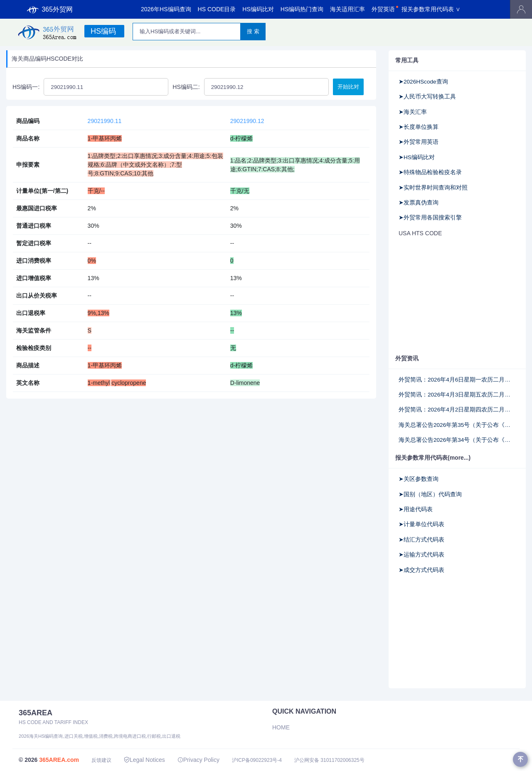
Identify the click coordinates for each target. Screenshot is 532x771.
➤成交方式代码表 (421, 570)
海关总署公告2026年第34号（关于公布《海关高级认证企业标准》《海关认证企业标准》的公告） (457, 440)
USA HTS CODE (420, 233)
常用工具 (407, 60)
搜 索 (253, 31)
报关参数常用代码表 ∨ (431, 9)
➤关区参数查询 (419, 479)
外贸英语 (383, 9)
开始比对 (348, 87)
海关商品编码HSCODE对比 (47, 59)
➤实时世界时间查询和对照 (433, 188)
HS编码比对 (258, 9)
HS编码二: (186, 87)
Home (281, 727)
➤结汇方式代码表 (421, 540)
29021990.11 (105, 121)
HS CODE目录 (217, 9)
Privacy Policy (198, 760)
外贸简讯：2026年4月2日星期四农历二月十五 (457, 410)
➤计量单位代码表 (421, 524)
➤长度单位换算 (419, 127)
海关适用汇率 (347, 9)
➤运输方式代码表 (421, 555)
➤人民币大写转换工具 (427, 97)
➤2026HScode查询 (423, 82)
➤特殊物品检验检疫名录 (430, 172)
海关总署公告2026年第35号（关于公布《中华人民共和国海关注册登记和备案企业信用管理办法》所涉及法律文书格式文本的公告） (457, 425)
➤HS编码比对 (417, 157)
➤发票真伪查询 (419, 203)
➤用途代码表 (416, 509)
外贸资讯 (407, 358)
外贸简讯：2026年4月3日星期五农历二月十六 (457, 395)
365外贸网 (50, 10)
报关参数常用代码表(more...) (433, 458)
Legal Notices (144, 760)
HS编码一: (26, 87)
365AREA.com (59, 760)
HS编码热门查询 (302, 9)
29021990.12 (247, 121)
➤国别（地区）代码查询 (430, 494)
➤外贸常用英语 (419, 142)
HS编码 (103, 31)
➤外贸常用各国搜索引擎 (430, 218)
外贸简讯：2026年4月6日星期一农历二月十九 (457, 380)
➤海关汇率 (413, 112)
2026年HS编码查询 (166, 9)
